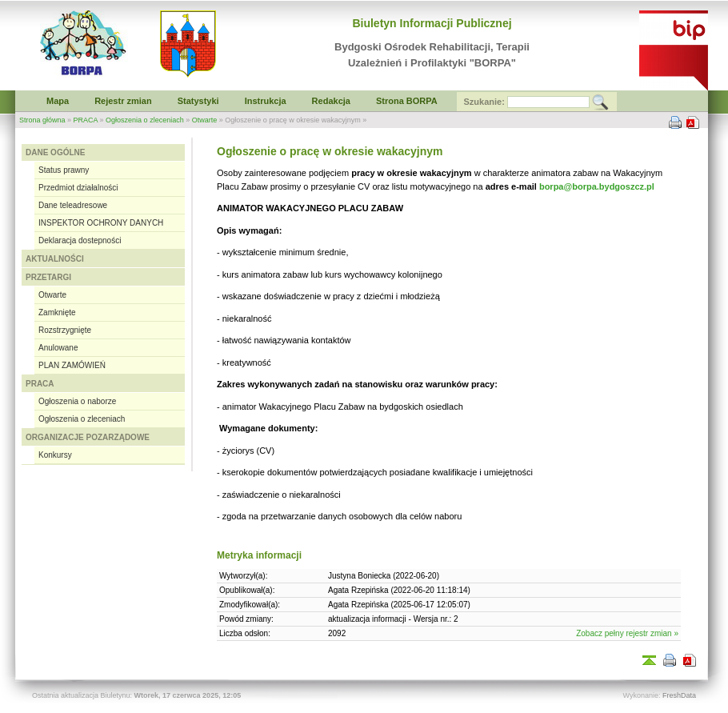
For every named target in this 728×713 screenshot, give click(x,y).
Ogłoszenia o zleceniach (145, 120)
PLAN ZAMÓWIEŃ (72, 365)
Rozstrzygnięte (65, 330)
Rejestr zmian (123, 101)
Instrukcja (266, 101)
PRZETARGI (48, 277)
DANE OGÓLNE (55, 152)
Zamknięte (57, 312)
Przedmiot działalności (78, 188)
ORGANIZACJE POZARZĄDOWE (88, 437)
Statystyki (198, 101)
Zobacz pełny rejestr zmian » (627, 633)
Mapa (58, 101)
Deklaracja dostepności (80, 240)
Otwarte (205, 120)
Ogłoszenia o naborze (77, 401)
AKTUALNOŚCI (55, 259)
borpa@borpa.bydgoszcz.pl (597, 186)
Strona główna (42, 120)
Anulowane (58, 348)
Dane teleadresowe (73, 205)
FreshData (679, 695)
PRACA (86, 120)
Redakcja (331, 101)
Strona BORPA (407, 101)
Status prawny (64, 170)
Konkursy (55, 455)
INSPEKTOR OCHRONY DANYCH (101, 223)
